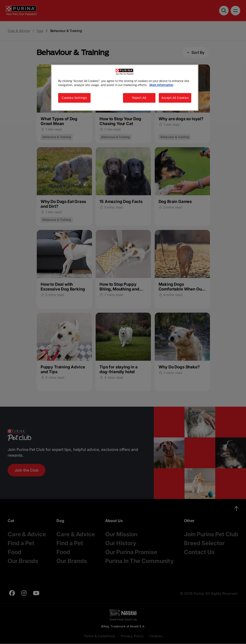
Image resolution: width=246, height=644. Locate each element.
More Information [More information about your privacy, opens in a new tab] (161, 85)
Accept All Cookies (175, 98)
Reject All (139, 98)
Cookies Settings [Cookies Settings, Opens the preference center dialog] (74, 98)
